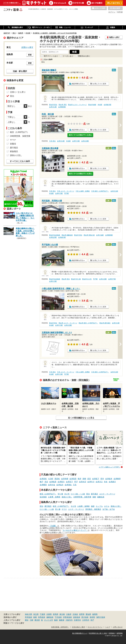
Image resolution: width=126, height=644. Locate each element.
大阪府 (69, 614)
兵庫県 (49, 614)
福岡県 (95, 614)
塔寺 (102, 479)
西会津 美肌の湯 (89, 235)
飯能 (56, 620)
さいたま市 (49, 620)
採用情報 (120, 633)
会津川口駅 (53, 107)
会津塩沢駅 (53, 237)
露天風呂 (94, 494)
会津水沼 (83, 482)
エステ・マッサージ (107, 494)
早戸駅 (67, 193)
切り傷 (60, 494)
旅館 (94, 497)
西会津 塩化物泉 (55, 235)
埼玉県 (36, 614)
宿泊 (88, 494)
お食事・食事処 (54, 497)
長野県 (82, 614)
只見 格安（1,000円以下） (100, 191)
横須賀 (37, 620)
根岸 (80, 479)
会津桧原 (53, 482)
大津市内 (86, 620)
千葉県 (42, 614)
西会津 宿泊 (53, 105)
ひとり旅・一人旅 (78, 494)
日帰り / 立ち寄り (18, 92)
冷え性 (67, 494)
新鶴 (84, 479)
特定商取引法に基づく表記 (98, 633)
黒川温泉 (85, 617)
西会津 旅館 (92, 105)
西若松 (57, 479)
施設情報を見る (78, 84)
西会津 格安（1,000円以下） (88, 323)
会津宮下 (69, 482)
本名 (106, 482)
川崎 (31, 620)
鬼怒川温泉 (101, 617)
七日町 (51, 479)
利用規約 (112, 633)
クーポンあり (68, 56)
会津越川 (112, 482)
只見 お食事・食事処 (83, 191)
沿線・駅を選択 (20, 71)
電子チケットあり (51, 56)
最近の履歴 (115, 8)
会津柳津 (117, 479)
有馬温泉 (42, 617)
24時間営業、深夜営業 (82, 497)
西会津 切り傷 (76, 279)
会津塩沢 (60, 485)
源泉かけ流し (67, 497)
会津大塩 (52, 485)
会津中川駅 (76, 141)
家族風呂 (14, 151)
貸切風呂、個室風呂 (93, 509)
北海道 (75, 614)
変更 (30, 55)
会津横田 (43, 485)
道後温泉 (77, 617)
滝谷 (46, 482)
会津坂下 (96, 479)
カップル (99, 506)
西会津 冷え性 (87, 279)
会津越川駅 (107, 105)
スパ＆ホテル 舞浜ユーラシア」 (75, 530)
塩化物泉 (43, 497)
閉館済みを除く (84, 56)
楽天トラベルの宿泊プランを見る (80, 135)
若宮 (89, 479)
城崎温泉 (50, 617)
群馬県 (56, 614)
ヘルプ (108, 627)
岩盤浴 (13, 144)
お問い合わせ (118, 627)
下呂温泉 (58, 617)
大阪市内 (69, 620)
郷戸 (41, 482)
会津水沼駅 (85, 141)
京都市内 (77, 620)
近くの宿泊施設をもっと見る (81, 418)
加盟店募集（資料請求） (60, 627)
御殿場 (62, 620)
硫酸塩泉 (101, 497)
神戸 (92, 620)
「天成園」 (53, 526)
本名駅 (100, 105)
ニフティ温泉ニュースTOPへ (109, 467)
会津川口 (99, 482)
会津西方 (61, 482)
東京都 (62, 614)
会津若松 (43, 479)
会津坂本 (109, 479)
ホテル (107, 506)
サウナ (64, 509)
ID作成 (120, 12)
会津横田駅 (62, 107)
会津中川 (91, 482)
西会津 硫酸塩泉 (67, 235)
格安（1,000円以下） (48, 494)
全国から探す (27, 47)
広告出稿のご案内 (78, 627)
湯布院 (92, 617)
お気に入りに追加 (100, 84)
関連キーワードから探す (14, 623)
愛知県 (88, 614)
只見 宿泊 (52, 141)
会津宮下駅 (112, 279)
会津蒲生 (68, 485)
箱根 (35, 617)
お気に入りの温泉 (99, 8)
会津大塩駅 (100, 235)
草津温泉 (28, 617)
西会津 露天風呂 (105, 323)
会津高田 (73, 479)
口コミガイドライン (95, 627)
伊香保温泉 (67, 617)
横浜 (27, 620)
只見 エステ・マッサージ (66, 191)
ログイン (112, 12)
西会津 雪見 (63, 105)
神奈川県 (28, 614)
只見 (75, 485)
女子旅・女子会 (109, 509)
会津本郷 (65, 479)
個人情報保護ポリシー (80, 633)
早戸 (76, 482)
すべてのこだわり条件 (20, 161)
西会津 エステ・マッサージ (77, 105)
